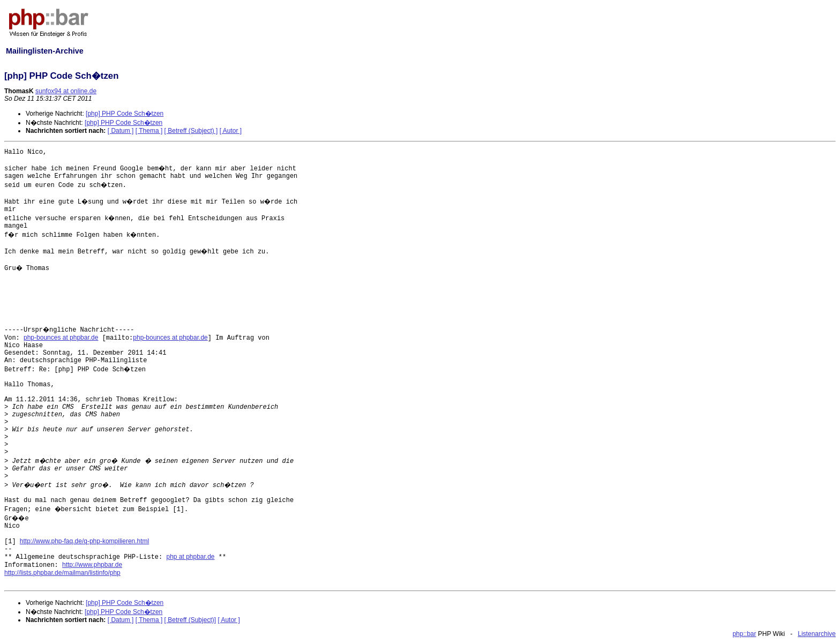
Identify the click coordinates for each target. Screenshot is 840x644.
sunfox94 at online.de (66, 91)
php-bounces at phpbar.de (61, 338)
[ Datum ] (121, 131)
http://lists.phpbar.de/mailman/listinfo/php (62, 573)
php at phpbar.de (190, 557)
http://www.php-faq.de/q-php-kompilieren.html (84, 541)
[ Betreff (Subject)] (190, 620)
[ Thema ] (149, 131)
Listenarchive (817, 634)
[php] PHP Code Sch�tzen (125, 114)
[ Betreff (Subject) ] (191, 131)
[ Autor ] (231, 131)
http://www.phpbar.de (92, 565)
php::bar (744, 634)
